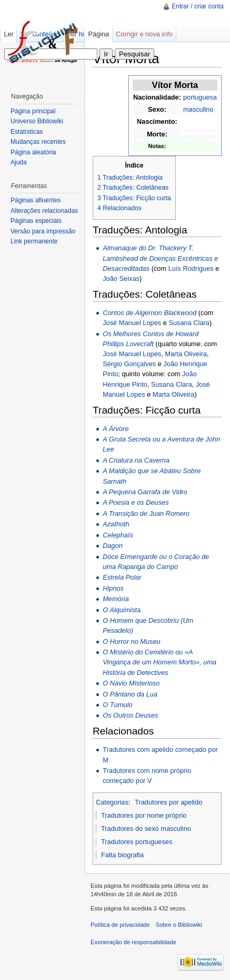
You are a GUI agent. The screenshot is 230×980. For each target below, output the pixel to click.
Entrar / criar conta (198, 6)
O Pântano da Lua (130, 694)
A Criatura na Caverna (136, 460)
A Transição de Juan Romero (146, 513)
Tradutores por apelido (168, 802)
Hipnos (113, 588)
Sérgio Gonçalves (129, 364)
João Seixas (121, 278)
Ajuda (19, 162)
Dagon (113, 546)
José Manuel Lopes (132, 323)
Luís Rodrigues (191, 268)
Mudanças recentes (38, 142)
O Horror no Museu (132, 641)
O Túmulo (117, 705)
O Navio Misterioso (131, 683)
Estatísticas (27, 132)
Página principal (33, 111)
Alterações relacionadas (44, 211)
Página (98, 34)
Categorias (112, 802)
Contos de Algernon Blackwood (149, 313)
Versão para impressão (43, 231)
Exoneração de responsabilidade (133, 942)
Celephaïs (118, 535)
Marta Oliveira (186, 354)
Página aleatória (33, 152)
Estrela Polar (122, 577)
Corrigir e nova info (144, 34)
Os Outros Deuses (130, 715)
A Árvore (116, 429)
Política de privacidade (120, 925)
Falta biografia (122, 855)
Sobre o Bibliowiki (179, 925)
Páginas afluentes (36, 200)
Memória (116, 599)
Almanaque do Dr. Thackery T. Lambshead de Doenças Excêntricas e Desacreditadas (160, 258)
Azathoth (116, 524)
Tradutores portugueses (137, 842)
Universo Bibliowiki (37, 121)
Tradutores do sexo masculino (146, 829)
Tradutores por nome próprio (144, 815)
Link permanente (34, 241)
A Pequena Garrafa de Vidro (145, 492)
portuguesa (200, 97)
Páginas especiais (36, 221)
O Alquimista (122, 610)
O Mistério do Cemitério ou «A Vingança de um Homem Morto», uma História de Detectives (159, 662)
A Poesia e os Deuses (136, 502)
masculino (198, 109)
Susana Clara (189, 323)
